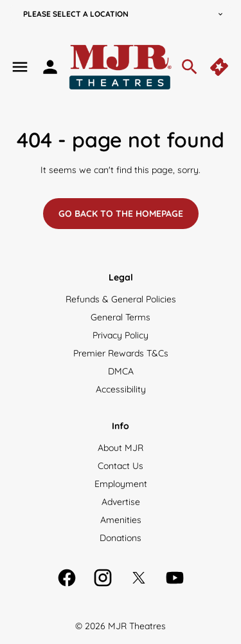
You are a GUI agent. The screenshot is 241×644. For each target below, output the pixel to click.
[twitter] (139, 578)
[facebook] (67, 578)
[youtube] (175, 578)
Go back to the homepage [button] (121, 214)
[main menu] (20, 67)
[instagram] (103, 578)
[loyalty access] (50, 67)
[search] (190, 67)
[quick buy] (220, 67)
